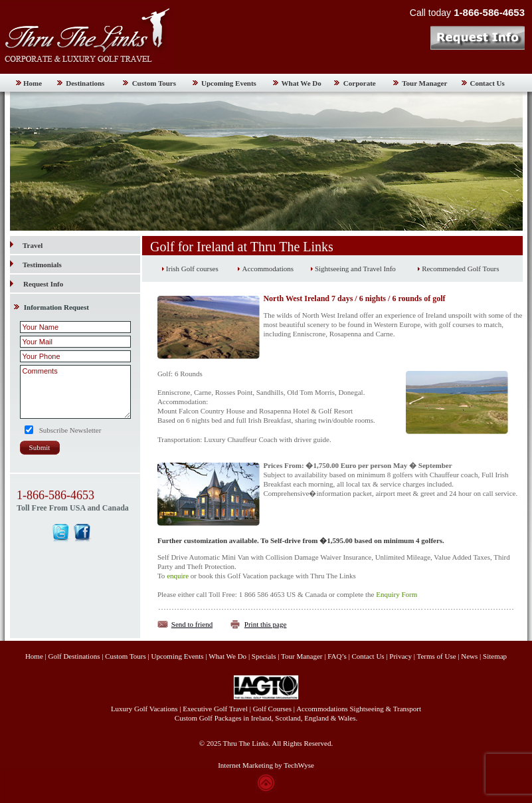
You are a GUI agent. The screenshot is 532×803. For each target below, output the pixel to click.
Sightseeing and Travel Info (355, 269)
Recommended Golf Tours (460, 269)
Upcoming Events (229, 83)
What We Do (302, 83)
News (469, 656)
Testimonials (36, 265)
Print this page (266, 624)
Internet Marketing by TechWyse (266, 765)
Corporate (360, 83)
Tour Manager (424, 83)
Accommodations (268, 269)
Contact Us (488, 83)
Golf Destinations (74, 656)
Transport (407, 709)
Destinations (85, 83)
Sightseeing (367, 709)
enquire (178, 576)
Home (33, 83)
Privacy (401, 656)
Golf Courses (272, 709)
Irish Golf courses (192, 269)
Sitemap (495, 656)
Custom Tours (154, 83)
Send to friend (192, 624)
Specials (264, 656)
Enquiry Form (397, 594)
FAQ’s (337, 656)
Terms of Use (436, 656)
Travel (26, 245)
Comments (75, 392)
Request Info (43, 284)
